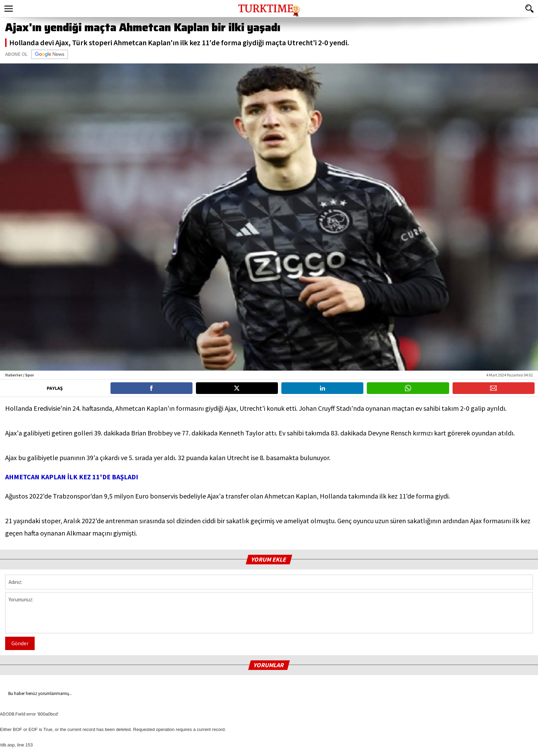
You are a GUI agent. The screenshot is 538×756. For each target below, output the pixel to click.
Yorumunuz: (269, 613)
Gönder (20, 643)
